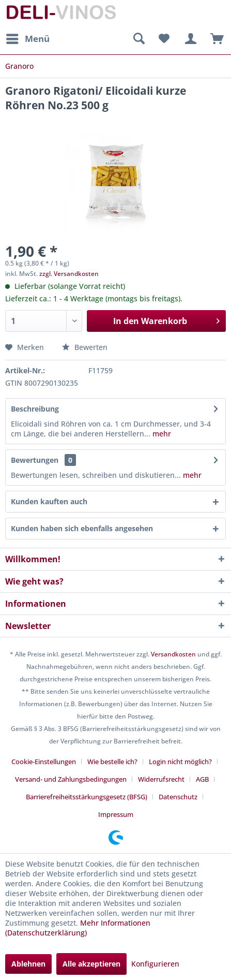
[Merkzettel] (164, 39)
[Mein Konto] (189, 39)
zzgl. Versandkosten (69, 274)
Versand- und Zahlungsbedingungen (71, 779)
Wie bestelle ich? (112, 762)
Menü (28, 38)
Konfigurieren (155, 964)
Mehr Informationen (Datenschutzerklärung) (78, 928)
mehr (161, 434)
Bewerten (85, 347)
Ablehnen (28, 964)
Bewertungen (35, 460)
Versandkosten (173, 654)
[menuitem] (27, 39)
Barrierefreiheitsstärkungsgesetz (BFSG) (87, 797)
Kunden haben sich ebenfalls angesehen (82, 528)
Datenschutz (178, 797)
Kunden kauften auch (49, 501)
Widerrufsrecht (161, 779)
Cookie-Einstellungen (44, 762)
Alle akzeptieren (91, 964)
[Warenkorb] (214, 39)
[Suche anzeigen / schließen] (138, 39)
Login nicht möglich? (180, 762)
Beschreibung (35, 409)
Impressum (116, 814)
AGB (202, 779)
